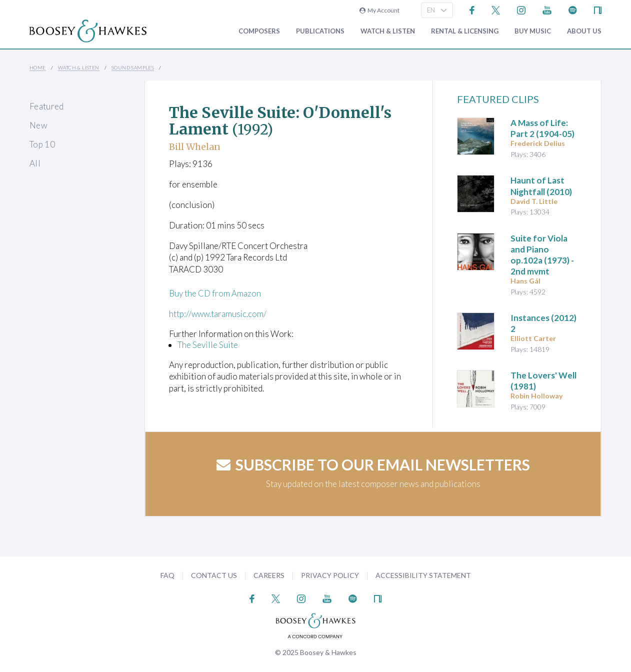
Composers (259, 31)
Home (38, 67)
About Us (584, 31)
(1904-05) (542, 128)
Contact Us (214, 575)
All (35, 163)
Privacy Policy (330, 575)
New (38, 125)
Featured (47, 106)
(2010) (541, 186)
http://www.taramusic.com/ (219, 314)
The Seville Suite (208, 345)
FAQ (167, 575)
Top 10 (42, 144)
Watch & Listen (388, 31)
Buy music (533, 31)
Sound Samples (133, 67)
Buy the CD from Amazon (215, 293)
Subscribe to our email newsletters (373, 464)
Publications (320, 31)
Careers (269, 575)
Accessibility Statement (423, 575)
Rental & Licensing (465, 31)
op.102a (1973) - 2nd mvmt (542, 255)
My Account (379, 10)
